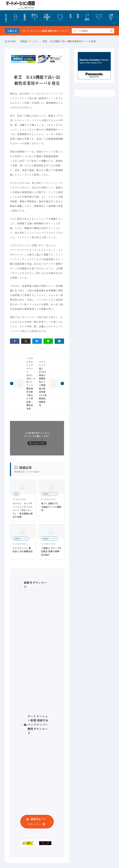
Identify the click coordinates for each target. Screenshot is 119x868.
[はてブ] (37, 341)
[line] (48, 341)
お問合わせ (111, 17)
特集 (78, 16)
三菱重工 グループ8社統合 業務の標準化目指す (51, 551)
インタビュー (15, 17)
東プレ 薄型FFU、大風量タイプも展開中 (51, 507)
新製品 (25, 17)
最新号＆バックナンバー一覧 (37, 822)
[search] (111, 31)
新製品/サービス (29, 41)
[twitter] (26, 341)
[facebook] (15, 341)
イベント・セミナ (60, 17)
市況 (70, 16)
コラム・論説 (87, 17)
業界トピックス (35, 17)
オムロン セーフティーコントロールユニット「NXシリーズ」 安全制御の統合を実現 (23, 510)
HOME (6, 18)
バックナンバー (99, 17)
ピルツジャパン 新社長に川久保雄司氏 (23, 550)
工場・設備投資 (47, 17)
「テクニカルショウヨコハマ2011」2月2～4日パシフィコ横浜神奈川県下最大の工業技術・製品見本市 (31, 383)
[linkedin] (59, 341)
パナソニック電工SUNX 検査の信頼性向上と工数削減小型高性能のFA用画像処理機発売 (43, 384)
